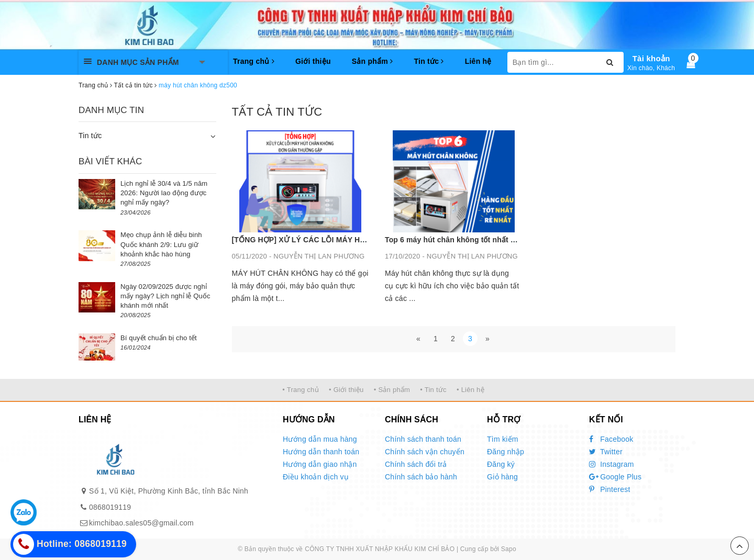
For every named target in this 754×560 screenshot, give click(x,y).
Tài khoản (651, 58)
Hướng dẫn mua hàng (320, 439)
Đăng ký (501, 464)
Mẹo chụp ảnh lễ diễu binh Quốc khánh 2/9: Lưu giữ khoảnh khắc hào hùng (161, 244)
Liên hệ (478, 61)
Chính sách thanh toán (423, 439)
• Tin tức (433, 390)
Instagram (612, 464)
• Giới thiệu (346, 390)
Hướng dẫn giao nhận (320, 464)
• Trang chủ (301, 390)
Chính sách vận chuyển (425, 452)
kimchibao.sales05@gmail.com (141, 523)
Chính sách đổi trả (416, 464)
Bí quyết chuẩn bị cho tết (159, 338)
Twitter (606, 452)
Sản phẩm (373, 61)
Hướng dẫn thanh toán (321, 452)
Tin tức (429, 61)
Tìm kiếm (503, 439)
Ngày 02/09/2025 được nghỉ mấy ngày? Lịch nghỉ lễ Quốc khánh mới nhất (165, 296)
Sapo (509, 549)
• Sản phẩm (392, 390)
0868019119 (110, 507)
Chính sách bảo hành (421, 477)
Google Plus (615, 477)
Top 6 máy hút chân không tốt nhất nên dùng (464, 240)
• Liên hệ (470, 390)
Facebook (611, 439)
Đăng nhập (506, 452)
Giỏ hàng (502, 477)
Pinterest (610, 489)
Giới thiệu (313, 61)
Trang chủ (254, 61)
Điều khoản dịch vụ (316, 477)
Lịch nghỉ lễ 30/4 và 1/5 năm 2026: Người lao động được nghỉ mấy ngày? (164, 193)
